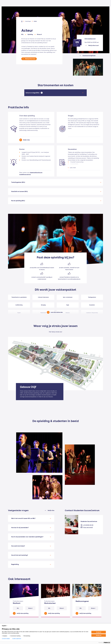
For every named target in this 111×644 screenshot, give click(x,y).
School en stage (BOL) (33, 93)
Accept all (99, 632)
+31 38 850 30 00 (88, 525)
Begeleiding (15, 564)
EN (102, 1)
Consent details (6, 639)
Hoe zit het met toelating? (20, 555)
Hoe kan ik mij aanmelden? (20, 528)
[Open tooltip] (42, 93)
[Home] (13, 6)
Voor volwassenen (49, 6)
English (5, 626)
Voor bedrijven (61, 6)
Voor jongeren (37, 6)
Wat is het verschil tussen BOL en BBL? (23, 518)
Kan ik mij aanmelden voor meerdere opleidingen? (27, 537)
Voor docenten (84, 1)
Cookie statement (17, 639)
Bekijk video (27, 140)
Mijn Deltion (95, 1)
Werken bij (89, 6)
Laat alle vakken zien (57, 312)
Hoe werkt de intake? (18, 546)
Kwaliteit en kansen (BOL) (20, 191)
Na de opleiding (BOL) (18, 201)
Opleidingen (26, 6)
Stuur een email (88, 527)
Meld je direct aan (30, 59)
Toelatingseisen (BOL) (18, 182)
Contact (80, 6)
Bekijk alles (51, 510)
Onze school (72, 6)
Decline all (99, 635)
